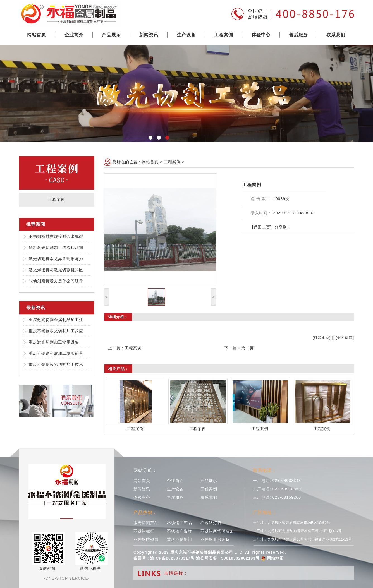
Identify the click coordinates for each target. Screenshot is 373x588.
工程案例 (224, 35)
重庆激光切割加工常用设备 (54, 342)
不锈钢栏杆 (144, 531)
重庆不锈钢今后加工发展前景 (56, 353)
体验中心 (261, 35)
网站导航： (145, 470)
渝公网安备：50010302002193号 (228, 558)
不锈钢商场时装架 (217, 531)
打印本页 (322, 338)
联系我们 (336, 35)
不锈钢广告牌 (180, 531)
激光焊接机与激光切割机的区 (56, 270)
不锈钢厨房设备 (215, 539)
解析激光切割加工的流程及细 (56, 248)
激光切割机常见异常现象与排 (56, 259)
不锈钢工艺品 (180, 523)
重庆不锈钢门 (180, 539)
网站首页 (37, 35)
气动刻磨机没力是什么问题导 (56, 281)
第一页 (248, 348)
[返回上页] (262, 227)
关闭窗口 (345, 338)
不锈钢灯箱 (211, 523)
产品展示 (111, 35)
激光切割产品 (146, 523)
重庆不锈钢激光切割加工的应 (56, 331)
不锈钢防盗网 (146, 539)
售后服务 (298, 35)
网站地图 (275, 558)
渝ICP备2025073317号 (172, 558)
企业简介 (74, 35)
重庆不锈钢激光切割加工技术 (56, 364)
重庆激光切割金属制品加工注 (56, 320)
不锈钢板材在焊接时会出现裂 (56, 236)
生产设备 (186, 35)
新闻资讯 (149, 35)
